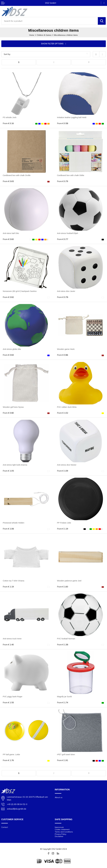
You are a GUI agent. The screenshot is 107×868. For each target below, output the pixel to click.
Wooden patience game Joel (69, 581)
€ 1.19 (63, 529)
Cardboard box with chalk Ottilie (71, 175)
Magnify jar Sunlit (64, 697)
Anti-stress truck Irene (12, 639)
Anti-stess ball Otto (11, 233)
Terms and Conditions (64, 832)
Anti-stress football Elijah (68, 233)
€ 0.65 (8, 181)
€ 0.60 (8, 239)
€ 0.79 (63, 181)
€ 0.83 (8, 355)
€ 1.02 (63, 413)
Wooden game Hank (66, 349)
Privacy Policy (61, 834)
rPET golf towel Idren (66, 754)
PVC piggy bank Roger (13, 697)
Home (32, 35)
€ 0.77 (63, 239)
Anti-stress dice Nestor (67, 465)
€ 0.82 (8, 297)
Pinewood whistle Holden (14, 523)
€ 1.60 (63, 587)
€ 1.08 (8, 529)
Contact (5, 827)
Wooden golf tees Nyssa (13, 407)
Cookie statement (62, 829)
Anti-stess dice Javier (66, 291)
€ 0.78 (63, 297)
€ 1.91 (63, 760)
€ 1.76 (8, 760)
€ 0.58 (63, 123)
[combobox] (50, 21)
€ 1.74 (63, 702)
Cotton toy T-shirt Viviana (13, 581)
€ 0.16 (8, 123)
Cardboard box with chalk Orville (17, 175)
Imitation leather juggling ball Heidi (72, 117)
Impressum (59, 827)
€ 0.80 (8, 413)
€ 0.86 (63, 355)
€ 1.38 (63, 645)
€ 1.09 (63, 471)
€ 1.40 (8, 645)
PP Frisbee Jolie (64, 523)
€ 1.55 (8, 702)
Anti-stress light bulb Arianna (15, 465)
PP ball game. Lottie (11, 754)
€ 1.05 (8, 471)
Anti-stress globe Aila (12, 349)
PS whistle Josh (10, 117)
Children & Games (44, 35)
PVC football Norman (66, 639)
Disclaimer (59, 836)
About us (59, 797)
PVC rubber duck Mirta (67, 407)
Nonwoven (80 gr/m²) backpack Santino (20, 291)
